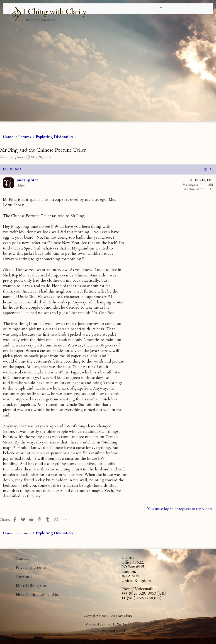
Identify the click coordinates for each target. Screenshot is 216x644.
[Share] (205, 169)
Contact (23, 558)
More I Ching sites (32, 586)
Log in (208, 42)
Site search (25, 577)
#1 (211, 169)
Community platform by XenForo (108, 625)
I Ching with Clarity (55, 12)
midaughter (14, 157)
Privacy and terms (31, 568)
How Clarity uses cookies (38, 595)
